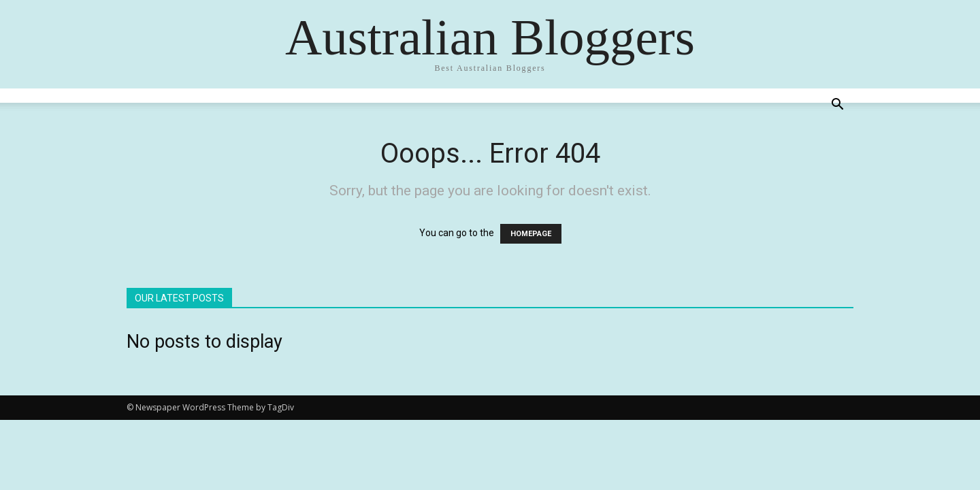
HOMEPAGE (531, 234)
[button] (837, 106)
